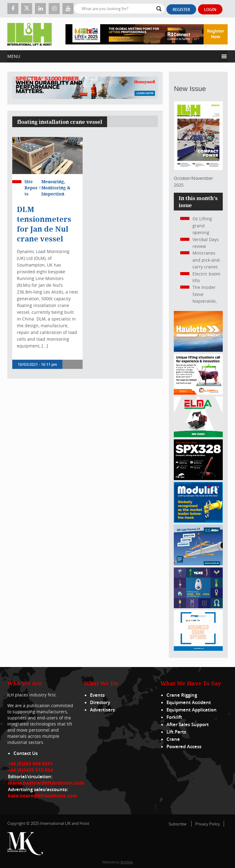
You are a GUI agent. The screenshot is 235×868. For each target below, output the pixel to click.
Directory (100, 702)
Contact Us (26, 753)
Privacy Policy (208, 824)
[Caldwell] (198, 393)
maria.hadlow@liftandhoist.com (46, 783)
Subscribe (177, 824)
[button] (113, 56)
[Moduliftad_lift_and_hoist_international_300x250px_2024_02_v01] (198, 521)
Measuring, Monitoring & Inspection (56, 188)
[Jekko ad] (198, 478)
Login (210, 9)
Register (181, 9)
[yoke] (198, 606)
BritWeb (127, 862)
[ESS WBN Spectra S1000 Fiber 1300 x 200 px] (85, 88)
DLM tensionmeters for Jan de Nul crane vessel (44, 224)
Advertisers (102, 710)
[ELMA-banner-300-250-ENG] (198, 436)
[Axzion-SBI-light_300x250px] (198, 564)
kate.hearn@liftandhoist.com (43, 796)
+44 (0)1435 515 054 (30, 770)
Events (97, 695)
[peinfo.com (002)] (198, 649)
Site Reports (31, 188)
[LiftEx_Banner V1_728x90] (147, 34)
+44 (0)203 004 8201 (30, 764)
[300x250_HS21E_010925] (198, 350)
